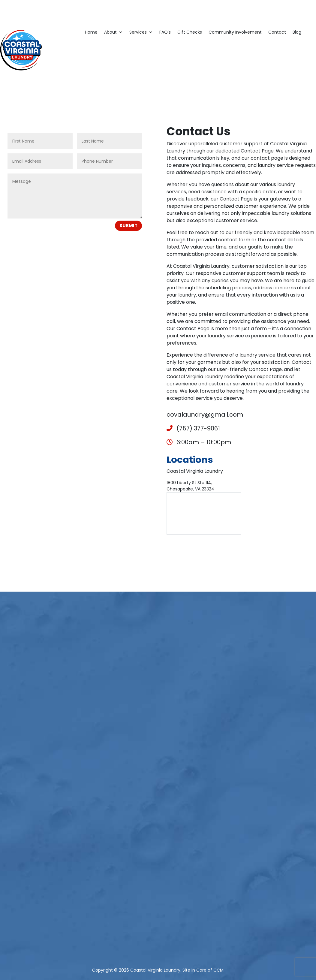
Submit (128, 226)
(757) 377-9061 (193, 428)
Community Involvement (235, 33)
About (110, 33)
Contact (277, 33)
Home (91, 33)
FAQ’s (165, 33)
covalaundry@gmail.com (205, 415)
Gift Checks (190, 33)
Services (138, 33)
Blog (297, 33)
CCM (218, 970)
